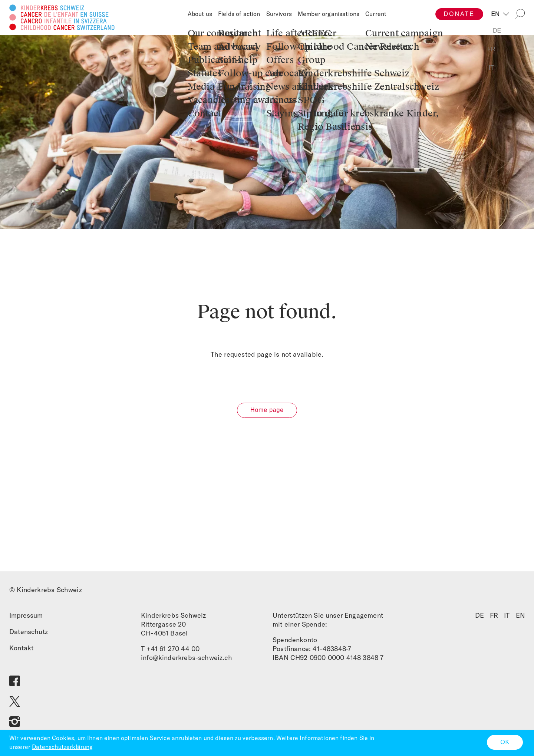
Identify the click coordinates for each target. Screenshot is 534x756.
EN (497, 14)
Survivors (279, 14)
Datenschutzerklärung (62, 747)
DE (479, 618)
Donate (459, 14)
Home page (267, 413)
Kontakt (21, 651)
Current (376, 14)
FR (494, 618)
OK (505, 742)
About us (200, 14)
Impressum (26, 618)
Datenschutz (29, 634)
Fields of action (239, 14)
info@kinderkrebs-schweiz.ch (187, 660)
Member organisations (329, 14)
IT (507, 618)
